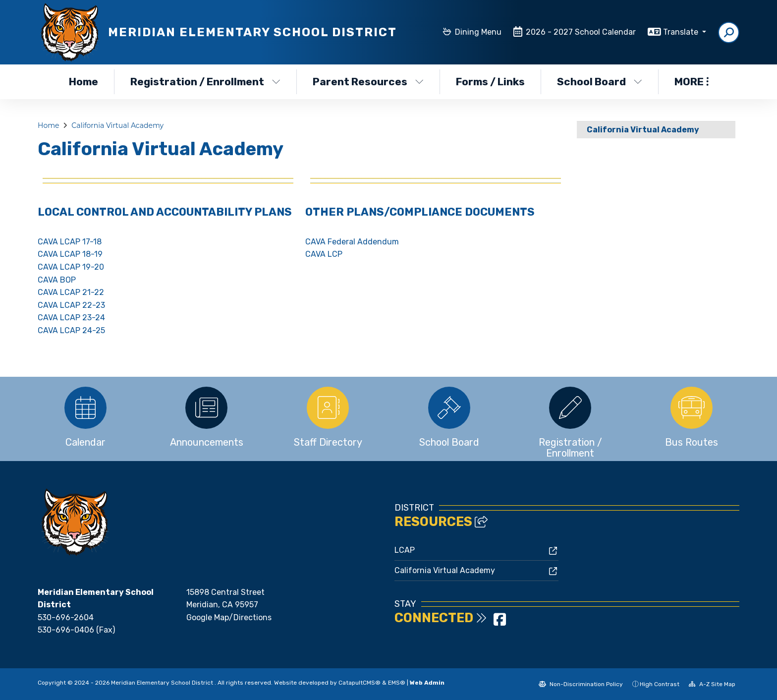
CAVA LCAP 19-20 (71, 267)
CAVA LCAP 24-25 (71, 330)
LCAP (405, 550)
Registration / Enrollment (204, 82)
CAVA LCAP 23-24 (71, 318)
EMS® (397, 683)
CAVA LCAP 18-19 (70, 254)
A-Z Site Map (712, 684)
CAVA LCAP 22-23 (71, 305)
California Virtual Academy (117, 125)
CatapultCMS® (360, 683)
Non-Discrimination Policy (581, 684)
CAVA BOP (57, 280)
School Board (600, 82)
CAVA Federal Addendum (352, 242)
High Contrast (660, 684)
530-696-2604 (66, 617)
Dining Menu (478, 32)
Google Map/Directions (229, 617)
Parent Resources (368, 82)
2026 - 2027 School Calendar (581, 32)
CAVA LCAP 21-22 (71, 292)
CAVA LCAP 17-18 (70, 242)
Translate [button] (682, 32)
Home (83, 82)
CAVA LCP (324, 254)
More (692, 82)
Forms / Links (490, 82)
